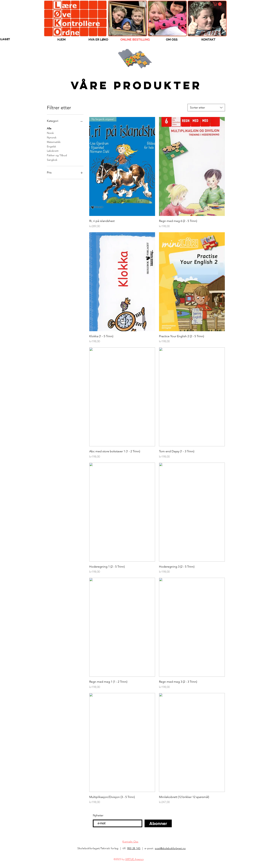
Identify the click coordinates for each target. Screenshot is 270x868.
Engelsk (51, 146)
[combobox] (206, 108)
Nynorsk (52, 137)
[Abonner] (158, 823)
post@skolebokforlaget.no (170, 848)
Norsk (50, 133)
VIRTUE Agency (134, 859)
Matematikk (54, 142)
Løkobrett (53, 151)
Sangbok (52, 160)
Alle (49, 128)
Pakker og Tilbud (57, 155)
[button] (217, 4)
